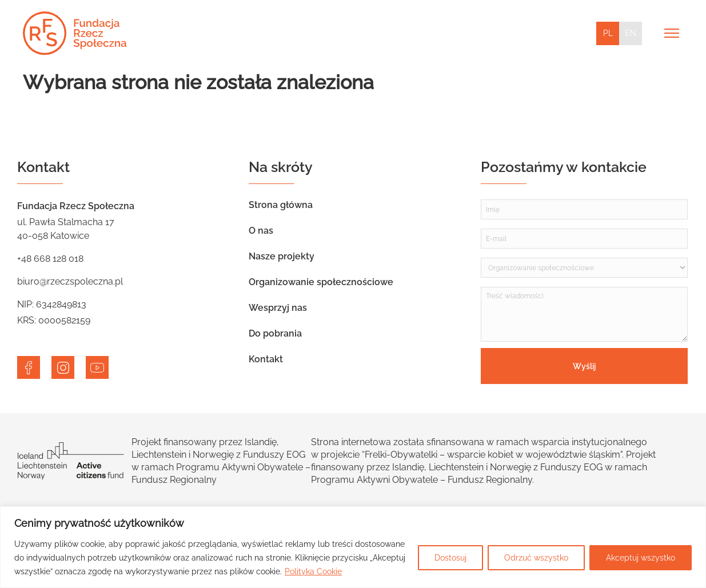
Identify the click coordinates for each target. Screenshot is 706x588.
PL (608, 33)
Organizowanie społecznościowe (321, 282)
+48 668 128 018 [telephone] (50, 259)
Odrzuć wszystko (536, 558)
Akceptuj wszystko (641, 558)
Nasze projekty (282, 256)
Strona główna (281, 205)
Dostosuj (450, 558)
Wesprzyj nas (278, 308)
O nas (261, 231)
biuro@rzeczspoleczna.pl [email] (70, 281)
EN (631, 33)
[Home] (75, 33)
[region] (353, 547)
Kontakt (266, 359)
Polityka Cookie (313, 571)
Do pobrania (275, 333)
